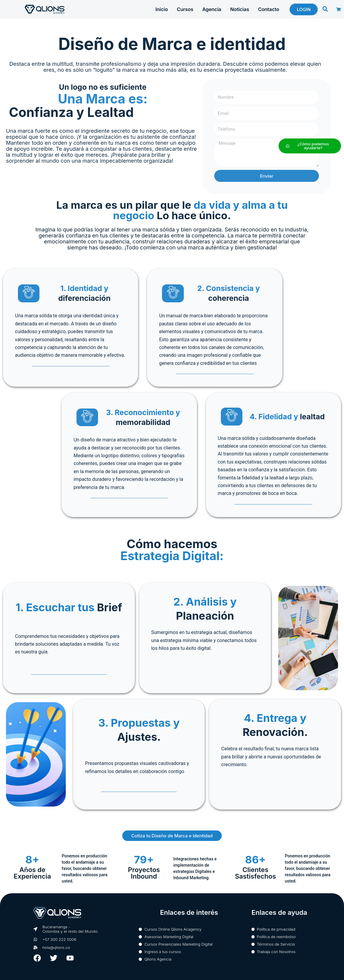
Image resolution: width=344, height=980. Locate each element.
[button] (325, 9)
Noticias (240, 9)
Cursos (185, 9)
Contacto (269, 9)
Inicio (162, 9)
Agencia (212, 9)
